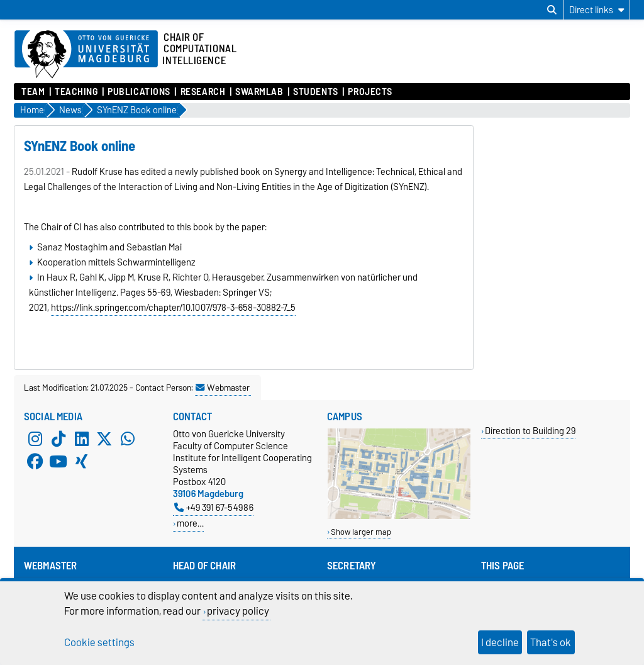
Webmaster (223, 388)
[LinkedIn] (82, 439)
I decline (500, 642)
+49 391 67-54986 (214, 507)
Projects (370, 92)
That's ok (551, 642)
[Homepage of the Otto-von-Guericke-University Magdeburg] (86, 55)
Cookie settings (99, 642)
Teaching (76, 92)
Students (315, 92)
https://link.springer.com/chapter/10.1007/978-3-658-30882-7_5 (173, 308)
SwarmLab (259, 92)
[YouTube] (58, 462)
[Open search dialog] (552, 10)
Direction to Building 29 (530, 431)
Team (33, 92)
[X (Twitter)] (104, 439)
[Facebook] (35, 462)
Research (203, 92)
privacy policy (238, 611)
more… (190, 523)
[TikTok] (58, 439)
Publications (139, 92)
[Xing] (82, 462)
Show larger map (361, 532)
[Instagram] (35, 439)
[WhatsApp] (128, 439)
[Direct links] (597, 10)
